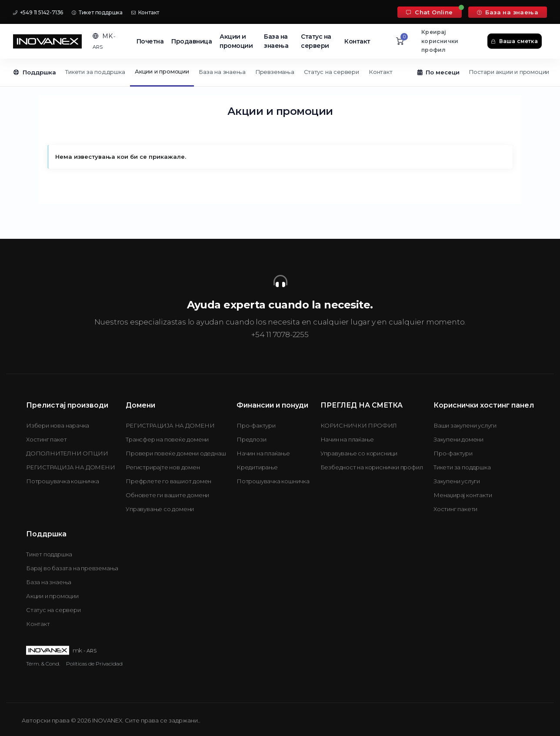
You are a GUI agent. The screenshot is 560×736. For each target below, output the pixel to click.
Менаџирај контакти (463, 495)
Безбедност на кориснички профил (372, 467)
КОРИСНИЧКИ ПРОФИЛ (359, 425)
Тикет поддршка (97, 12)
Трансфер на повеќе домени (167, 439)
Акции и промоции (236, 41)
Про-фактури (256, 425)
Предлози (251, 439)
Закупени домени (458, 439)
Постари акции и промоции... (511, 72)
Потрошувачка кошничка (63, 481)
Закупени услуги (457, 481)
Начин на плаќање (263, 453)
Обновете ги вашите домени (167, 495)
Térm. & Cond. (43, 664)
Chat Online (429, 12)
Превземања (275, 72)
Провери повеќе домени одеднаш (176, 453)
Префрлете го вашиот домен (168, 481)
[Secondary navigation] (280, 73)
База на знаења (508, 12)
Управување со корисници (359, 453)
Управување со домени (160, 509)
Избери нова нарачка (58, 425)
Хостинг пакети (455, 509)
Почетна (150, 41)
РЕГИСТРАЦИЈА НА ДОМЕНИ (71, 467)
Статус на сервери (316, 41)
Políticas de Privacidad (94, 664)
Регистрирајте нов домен (163, 467)
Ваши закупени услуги (465, 425)
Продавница (192, 41)
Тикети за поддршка (95, 72)
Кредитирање (257, 467)
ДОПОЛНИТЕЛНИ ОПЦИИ (67, 453)
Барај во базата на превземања (72, 568)
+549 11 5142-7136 (38, 12)
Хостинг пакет (46, 439)
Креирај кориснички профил (440, 41)
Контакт (145, 12)
